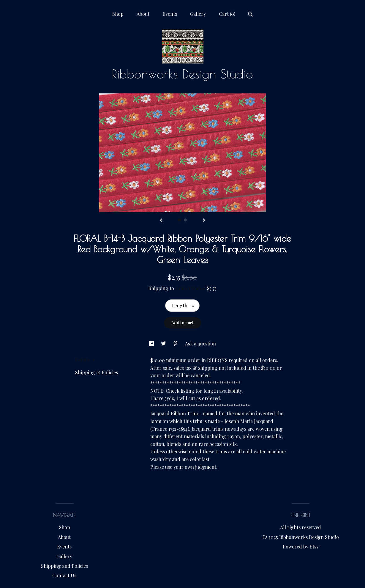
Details (85, 360)
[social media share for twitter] (164, 343)
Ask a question (200, 343)
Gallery (198, 14)
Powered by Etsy (301, 547)
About (143, 14)
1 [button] (179, 220)
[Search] (251, 15)
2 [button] (185, 220)
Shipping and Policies (64, 566)
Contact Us (64, 575)
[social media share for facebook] (152, 343)
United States (190, 288)
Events (170, 14)
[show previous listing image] (161, 221)
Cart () (227, 14)
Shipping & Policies (97, 372)
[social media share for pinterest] (176, 343)
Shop (118, 14)
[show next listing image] (204, 221)
